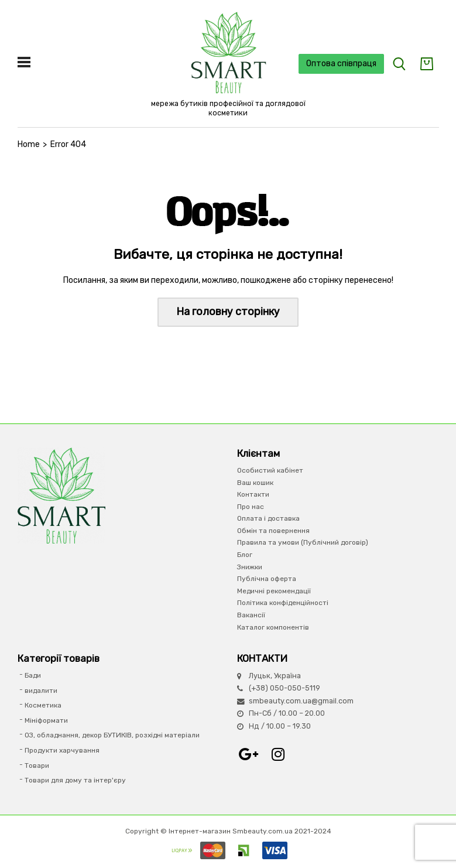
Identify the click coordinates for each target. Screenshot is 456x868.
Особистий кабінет (270, 470)
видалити (41, 691)
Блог (245, 555)
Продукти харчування (62, 750)
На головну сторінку (228, 312)
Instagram (278, 754)
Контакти (253, 494)
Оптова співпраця (341, 64)
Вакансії (251, 615)
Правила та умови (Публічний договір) (303, 542)
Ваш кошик (255, 483)
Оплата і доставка (268, 518)
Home (29, 144)
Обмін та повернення (273, 531)
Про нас (251, 507)
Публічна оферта (267, 579)
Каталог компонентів (273, 627)
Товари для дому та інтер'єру (75, 780)
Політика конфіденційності (283, 603)
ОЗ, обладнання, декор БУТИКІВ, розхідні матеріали (112, 735)
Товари (37, 766)
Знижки (250, 567)
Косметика (43, 705)
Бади (33, 675)
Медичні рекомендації (274, 591)
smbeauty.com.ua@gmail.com (301, 701)
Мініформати (46, 720)
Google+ (249, 754)
